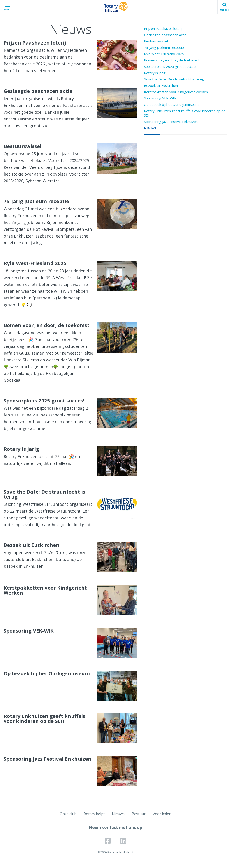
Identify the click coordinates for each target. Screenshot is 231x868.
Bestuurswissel (156, 41)
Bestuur (139, 814)
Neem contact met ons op (115, 827)
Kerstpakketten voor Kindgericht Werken (176, 92)
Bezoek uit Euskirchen (161, 85)
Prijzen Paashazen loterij (163, 28)
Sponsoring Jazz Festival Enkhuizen (171, 122)
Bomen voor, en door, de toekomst (171, 60)
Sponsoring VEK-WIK (160, 98)
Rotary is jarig (155, 73)
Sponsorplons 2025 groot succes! (170, 66)
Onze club (68, 814)
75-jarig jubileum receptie (164, 47)
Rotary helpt (94, 814)
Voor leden (162, 814)
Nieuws (150, 128)
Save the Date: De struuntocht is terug (174, 79)
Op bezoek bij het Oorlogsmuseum (171, 104)
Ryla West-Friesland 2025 (164, 54)
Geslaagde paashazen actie (165, 35)
